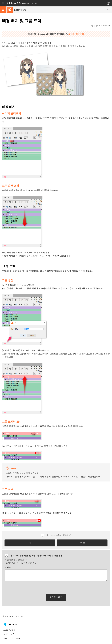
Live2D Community (10, 638)
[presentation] (24, 587)
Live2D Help (7, 634)
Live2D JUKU (8, 630)
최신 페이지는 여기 (76, 34)
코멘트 (8, 567)
